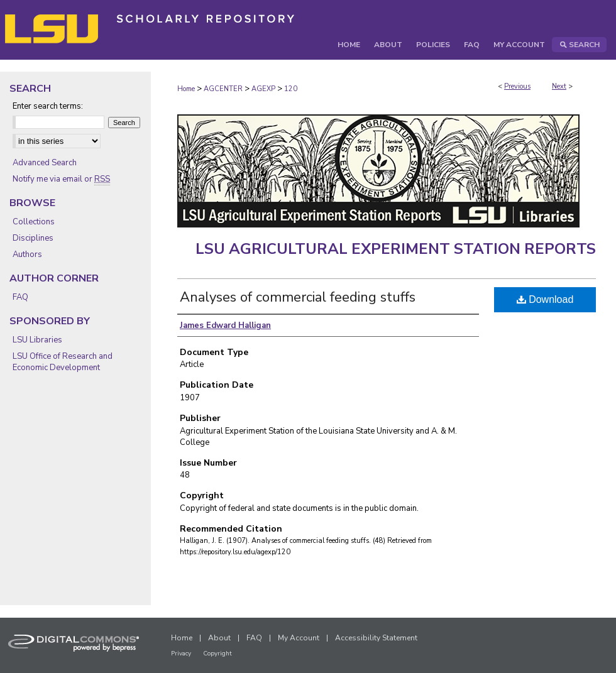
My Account (299, 638)
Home (186, 89)
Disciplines (33, 238)
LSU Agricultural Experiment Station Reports (396, 249)
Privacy (181, 654)
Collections (34, 222)
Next (559, 86)
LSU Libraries (37, 340)
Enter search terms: (48, 106)
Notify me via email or (61, 179)
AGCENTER (223, 89)
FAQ (20, 297)
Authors (27, 254)
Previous (517, 86)
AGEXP (263, 89)
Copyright (217, 654)
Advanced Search (45, 163)
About (219, 638)
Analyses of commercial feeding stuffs (298, 297)
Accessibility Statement (376, 638)
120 (291, 89)
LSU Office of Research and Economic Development (63, 362)
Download (545, 299)
